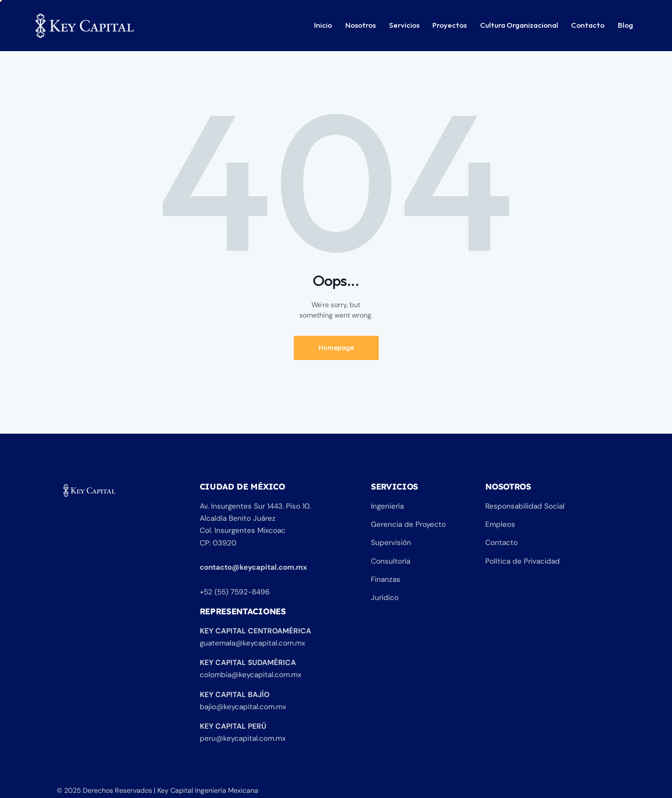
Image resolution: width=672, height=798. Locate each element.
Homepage (336, 347)
